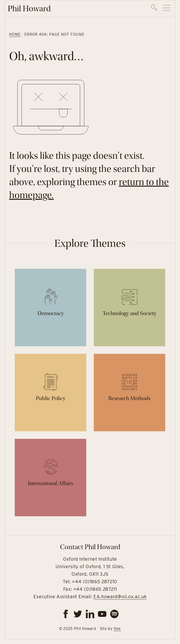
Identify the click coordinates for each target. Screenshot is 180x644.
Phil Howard (29, 9)
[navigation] (161, 9)
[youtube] (102, 614)
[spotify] (114, 614)
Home (15, 34)
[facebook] (66, 614)
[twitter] (78, 614)
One (117, 629)
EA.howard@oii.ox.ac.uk (120, 597)
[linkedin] (90, 614)
